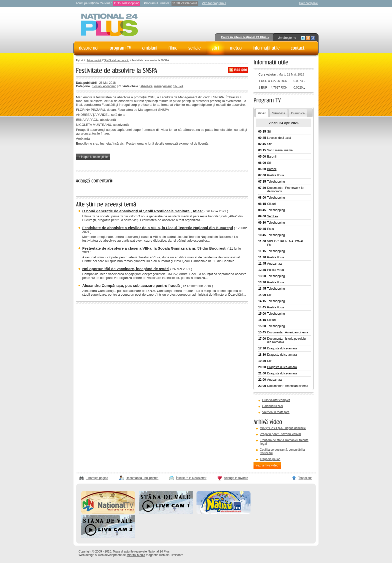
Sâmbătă (279, 113)
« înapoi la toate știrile (93, 157)
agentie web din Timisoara (166, 555)
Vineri (262, 113)
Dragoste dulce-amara (282, 348)
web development (110, 555)
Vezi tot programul (214, 3)
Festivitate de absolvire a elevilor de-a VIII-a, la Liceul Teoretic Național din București (158, 228)
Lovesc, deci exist (279, 138)
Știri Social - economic (117, 60)
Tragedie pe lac (270, 459)
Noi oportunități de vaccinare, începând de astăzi (126, 269)
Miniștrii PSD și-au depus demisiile (283, 428)
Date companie (308, 3)
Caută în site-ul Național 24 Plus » (245, 37)
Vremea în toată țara (276, 412)
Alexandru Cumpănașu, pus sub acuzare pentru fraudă (131, 286)
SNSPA (178, 86)
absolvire (146, 86)
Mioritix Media (136, 555)
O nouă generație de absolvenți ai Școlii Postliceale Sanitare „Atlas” (143, 211)
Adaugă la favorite (236, 478)
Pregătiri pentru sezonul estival (280, 434)
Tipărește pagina (97, 478)
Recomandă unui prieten (142, 478)
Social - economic (104, 86)
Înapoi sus (305, 478)
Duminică (298, 113)
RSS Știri (241, 70)
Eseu (271, 229)
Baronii (272, 157)
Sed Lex (273, 216)
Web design (86, 555)
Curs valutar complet (276, 400)
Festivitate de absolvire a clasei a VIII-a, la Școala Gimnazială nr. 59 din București (154, 248)
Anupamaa (274, 264)
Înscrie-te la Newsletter (191, 478)
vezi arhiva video (267, 465)
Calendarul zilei (272, 406)
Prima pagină (94, 60)
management (163, 86)
